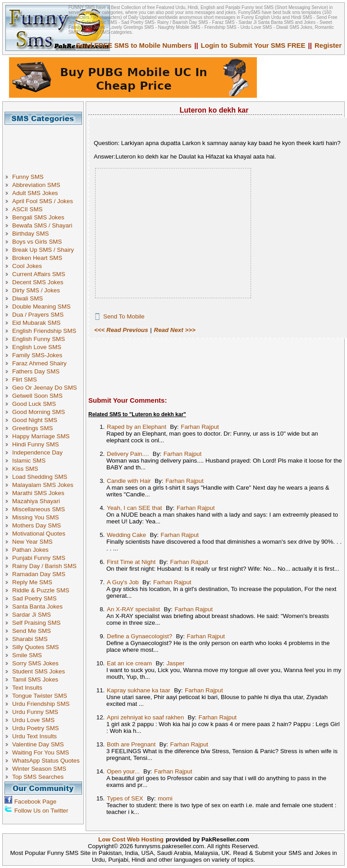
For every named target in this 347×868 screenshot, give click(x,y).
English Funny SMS (39, 339)
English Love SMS (37, 347)
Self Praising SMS (36, 623)
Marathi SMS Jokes (38, 493)
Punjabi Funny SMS (39, 558)
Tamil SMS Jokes (35, 679)
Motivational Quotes (39, 534)
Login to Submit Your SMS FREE (253, 45)
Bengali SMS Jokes (38, 217)
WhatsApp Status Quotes (46, 761)
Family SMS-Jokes (37, 355)
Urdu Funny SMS (35, 712)
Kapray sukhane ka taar (139, 690)
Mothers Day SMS (37, 525)
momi (165, 798)
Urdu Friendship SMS (41, 704)
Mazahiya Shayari (36, 501)
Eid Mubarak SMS (36, 323)
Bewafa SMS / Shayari (42, 225)
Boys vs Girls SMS (37, 242)
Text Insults (27, 688)
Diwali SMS (27, 298)
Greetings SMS (32, 428)
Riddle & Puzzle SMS (41, 590)
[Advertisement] (46, 145)
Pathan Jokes (30, 550)
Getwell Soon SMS (37, 396)
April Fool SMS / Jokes (43, 201)
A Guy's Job (123, 582)
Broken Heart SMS (37, 258)
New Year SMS (32, 542)
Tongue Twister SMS (40, 696)
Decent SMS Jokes (38, 282)
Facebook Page (35, 802)
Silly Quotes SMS (36, 647)
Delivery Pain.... (128, 454)
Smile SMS (27, 655)
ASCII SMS (27, 209)
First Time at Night (131, 562)
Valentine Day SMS (38, 744)
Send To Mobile (124, 316)
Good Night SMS (35, 420)
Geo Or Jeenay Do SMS (45, 388)
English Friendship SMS (44, 331)
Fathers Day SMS (36, 371)
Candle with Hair (129, 481)
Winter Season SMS (39, 769)
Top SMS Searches (38, 777)
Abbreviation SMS (36, 185)
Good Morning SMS (39, 412)
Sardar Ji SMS (32, 615)
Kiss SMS (25, 469)
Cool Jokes (27, 266)
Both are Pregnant (131, 744)
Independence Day (37, 452)
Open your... (123, 771)
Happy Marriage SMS (41, 436)
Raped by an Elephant (137, 427)
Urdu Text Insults (34, 736)
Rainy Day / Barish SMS (44, 566)
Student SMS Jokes (39, 671)
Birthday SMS (30, 234)
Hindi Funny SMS (36, 444)
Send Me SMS (32, 631)
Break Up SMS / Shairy (43, 250)
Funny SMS (28, 177)
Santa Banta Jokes (37, 607)
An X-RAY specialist (133, 609)
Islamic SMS (29, 461)
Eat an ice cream (129, 663)
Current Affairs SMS (39, 274)
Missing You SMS (36, 517)
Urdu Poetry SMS (36, 728)
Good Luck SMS (34, 404)
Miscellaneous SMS (39, 509)
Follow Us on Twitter (41, 811)
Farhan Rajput (200, 427)
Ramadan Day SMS (39, 574)
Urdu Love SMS (33, 720)
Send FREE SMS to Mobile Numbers (134, 45)
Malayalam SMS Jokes (43, 485)
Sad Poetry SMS (34, 598)
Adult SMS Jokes (35, 193)
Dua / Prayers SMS (38, 315)
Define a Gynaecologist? (139, 636)
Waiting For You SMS (41, 752)
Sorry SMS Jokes (35, 663)
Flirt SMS (25, 379)
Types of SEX (125, 798)
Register (328, 45)
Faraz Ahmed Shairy (39, 363)
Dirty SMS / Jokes (36, 290)
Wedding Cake (126, 535)
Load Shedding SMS (40, 477)
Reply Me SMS (32, 582)
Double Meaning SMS (41, 307)
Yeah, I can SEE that (135, 508)
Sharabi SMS (30, 639)
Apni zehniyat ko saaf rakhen (145, 717)
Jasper (175, 663)
